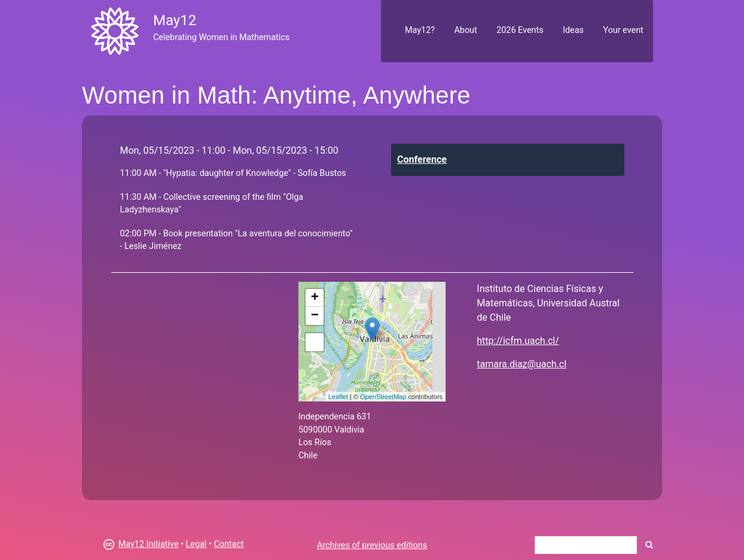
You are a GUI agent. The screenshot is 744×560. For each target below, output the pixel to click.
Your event (623, 30)
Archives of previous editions (372, 545)
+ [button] (315, 298)
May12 (175, 20)
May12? (420, 30)
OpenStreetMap (383, 397)
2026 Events (520, 30)
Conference (422, 159)
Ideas (573, 30)
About (465, 30)
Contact (228, 544)
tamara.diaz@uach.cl (522, 364)
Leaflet (338, 397)
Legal (196, 544)
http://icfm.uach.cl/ (518, 341)
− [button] (315, 316)
